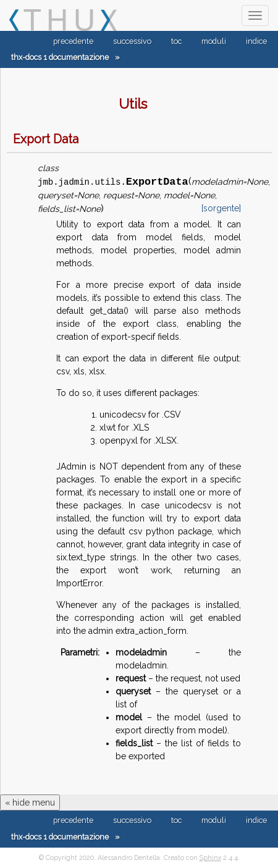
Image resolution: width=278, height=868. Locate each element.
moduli (214, 41)
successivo (132, 41)
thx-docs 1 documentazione (60, 57)
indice (256, 41)
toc (176, 41)
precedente (73, 41)
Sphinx (210, 857)
